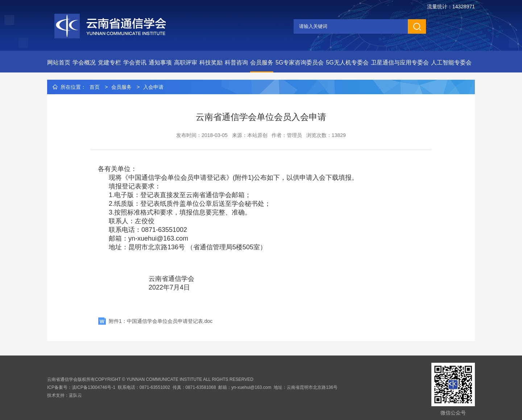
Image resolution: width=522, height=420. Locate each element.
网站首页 (59, 63)
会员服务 (262, 63)
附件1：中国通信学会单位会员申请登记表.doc (161, 321)
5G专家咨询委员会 (300, 63)
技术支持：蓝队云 (65, 395)
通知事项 (160, 63)
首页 (95, 87)
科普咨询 (236, 63)
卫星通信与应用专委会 (400, 63)
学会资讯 (135, 63)
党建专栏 (109, 63)
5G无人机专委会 (347, 63)
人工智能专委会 (451, 63)
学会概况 (84, 63)
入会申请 (153, 87)
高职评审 (186, 63)
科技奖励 (211, 63)
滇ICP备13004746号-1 (94, 387)
